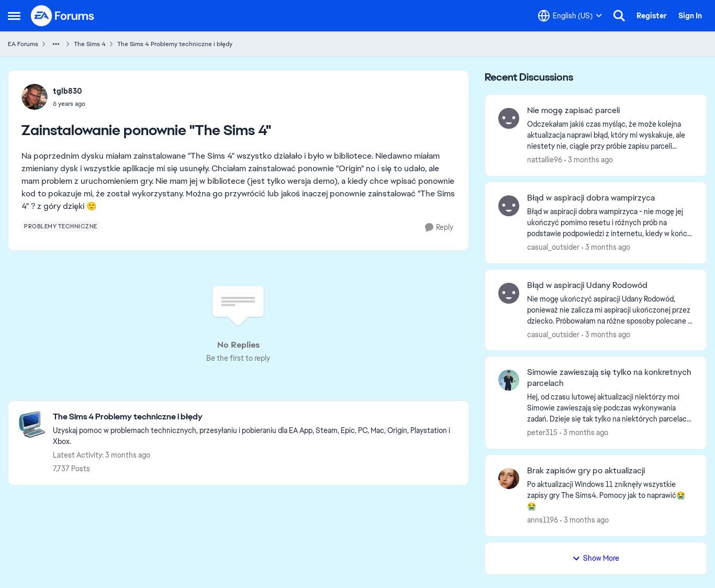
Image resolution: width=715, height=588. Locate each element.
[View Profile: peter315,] (509, 380)
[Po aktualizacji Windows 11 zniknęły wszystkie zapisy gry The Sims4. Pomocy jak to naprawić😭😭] (610, 496)
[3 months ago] (589, 160)
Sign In (690, 16)
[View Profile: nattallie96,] (509, 118)
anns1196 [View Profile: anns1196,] (543, 520)
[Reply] (439, 228)
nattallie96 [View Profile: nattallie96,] (545, 160)
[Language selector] (570, 16)
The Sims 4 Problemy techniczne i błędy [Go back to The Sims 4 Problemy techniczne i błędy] (175, 44)
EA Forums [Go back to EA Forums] (23, 44)
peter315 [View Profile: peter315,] (542, 432)
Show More (596, 558)
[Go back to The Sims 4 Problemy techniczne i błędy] (255, 417)
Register (652, 16)
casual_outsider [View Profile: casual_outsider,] (553, 247)
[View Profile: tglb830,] (35, 97)
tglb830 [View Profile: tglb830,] (68, 91)
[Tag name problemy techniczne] (61, 226)
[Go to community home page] (63, 16)
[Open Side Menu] (14, 16)
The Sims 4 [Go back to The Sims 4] (90, 44)
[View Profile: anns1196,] (509, 479)
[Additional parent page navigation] (56, 44)
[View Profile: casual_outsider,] (509, 206)
